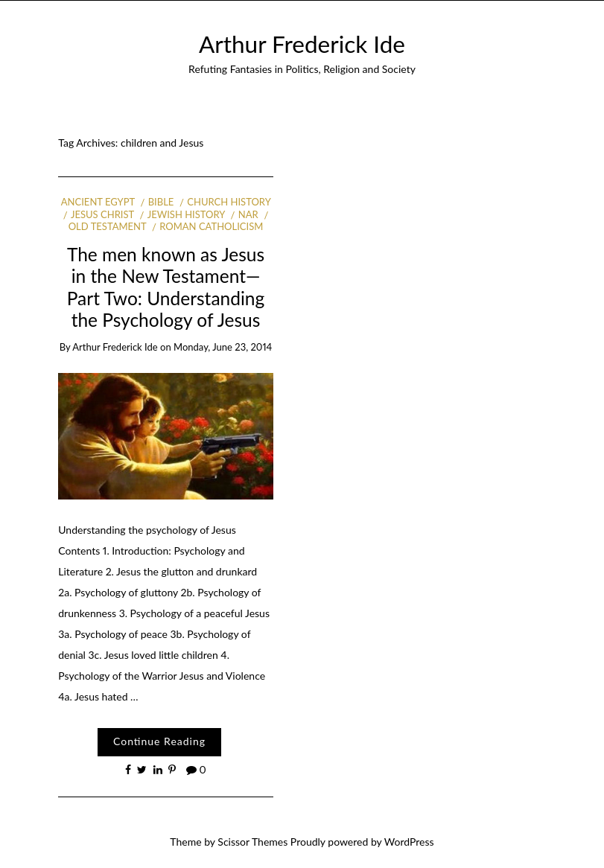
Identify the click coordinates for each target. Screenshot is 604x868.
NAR (248, 214)
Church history (229, 202)
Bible (161, 202)
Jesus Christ (102, 214)
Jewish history (186, 214)
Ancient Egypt (98, 202)
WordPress (409, 842)
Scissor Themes (252, 842)
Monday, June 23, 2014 (223, 347)
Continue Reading (159, 741)
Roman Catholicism (211, 226)
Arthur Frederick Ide (302, 44)
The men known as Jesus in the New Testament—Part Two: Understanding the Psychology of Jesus (166, 287)
